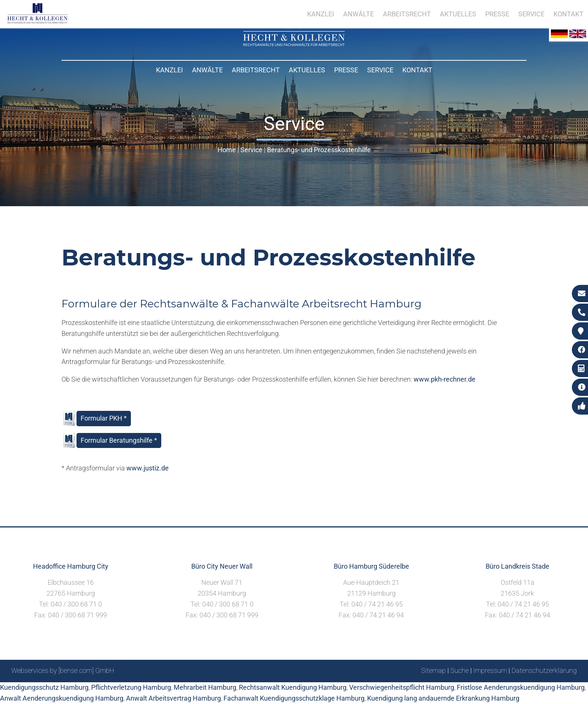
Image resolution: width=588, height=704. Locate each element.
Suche (460, 670)
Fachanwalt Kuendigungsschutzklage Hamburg (294, 698)
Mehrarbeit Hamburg (205, 687)
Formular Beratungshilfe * (119, 440)
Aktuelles (307, 70)
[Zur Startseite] (294, 44)
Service (380, 70)
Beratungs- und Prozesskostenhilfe (319, 150)
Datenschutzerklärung (544, 670)
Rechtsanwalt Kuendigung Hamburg (293, 687)
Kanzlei (169, 70)
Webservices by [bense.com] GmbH (63, 670)
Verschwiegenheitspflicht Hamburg (402, 687)
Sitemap (433, 670)
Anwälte (207, 70)
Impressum (490, 670)
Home (227, 150)
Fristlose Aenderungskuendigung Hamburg (521, 687)
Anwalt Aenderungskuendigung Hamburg (62, 698)
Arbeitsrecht (256, 70)
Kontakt (417, 70)
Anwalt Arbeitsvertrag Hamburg (173, 698)
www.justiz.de (148, 468)
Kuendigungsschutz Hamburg (44, 687)
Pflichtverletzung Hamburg (131, 687)
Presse (346, 70)
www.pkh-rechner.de (445, 379)
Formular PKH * (104, 418)
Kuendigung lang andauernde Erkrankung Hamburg (443, 698)
